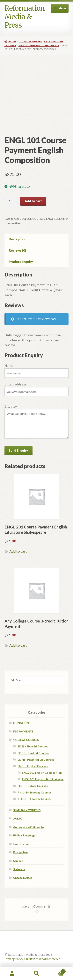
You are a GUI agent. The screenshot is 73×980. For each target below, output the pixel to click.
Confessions (21, 844)
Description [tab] (18, 239)
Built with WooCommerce (43, 959)
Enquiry (11, 406)
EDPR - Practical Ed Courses (36, 760)
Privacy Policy (14, 959)
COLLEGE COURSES (30, 41)
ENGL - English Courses (33, 766)
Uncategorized (23, 878)
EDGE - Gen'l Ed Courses (33, 753)
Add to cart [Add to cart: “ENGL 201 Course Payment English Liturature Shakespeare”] (18, 551)
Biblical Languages (25, 835)
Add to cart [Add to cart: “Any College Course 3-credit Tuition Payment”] (18, 645)
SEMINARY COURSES (27, 810)
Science (18, 861)
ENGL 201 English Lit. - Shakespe (43, 779)
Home (12, 41)
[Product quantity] (11, 201)
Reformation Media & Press (25, 17)
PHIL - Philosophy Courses (35, 792)
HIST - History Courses (33, 786)
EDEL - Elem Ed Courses (33, 746)
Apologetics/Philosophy (29, 827)
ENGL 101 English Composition (39, 45)
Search (36, 973)
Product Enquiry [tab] (21, 262)
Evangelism (20, 852)
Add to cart (33, 201)
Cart (57, 971)
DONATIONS (22, 723)
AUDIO (18, 818)
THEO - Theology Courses (35, 799)
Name (9, 366)
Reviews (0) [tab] (17, 250)
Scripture (19, 869)
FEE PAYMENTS (23, 731)
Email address (16, 384)
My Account (12, 973)
